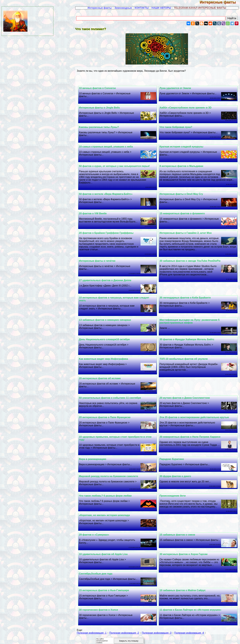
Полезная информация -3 (157, 638)
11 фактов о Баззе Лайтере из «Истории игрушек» (193, 615)
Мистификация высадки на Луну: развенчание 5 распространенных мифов (192, 324)
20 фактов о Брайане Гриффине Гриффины (112, 236)
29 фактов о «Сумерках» (100, 537)
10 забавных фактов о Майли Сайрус (185, 596)
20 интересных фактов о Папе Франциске (110, 420)
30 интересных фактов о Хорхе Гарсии (186, 557)
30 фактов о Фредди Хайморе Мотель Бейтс (190, 342)
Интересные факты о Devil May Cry (184, 194)
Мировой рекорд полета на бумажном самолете (114, 479)
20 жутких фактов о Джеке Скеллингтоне (188, 401)
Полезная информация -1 (92, 638)
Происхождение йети (175, 499)
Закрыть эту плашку (129, 641)
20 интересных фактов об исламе (106, 381)
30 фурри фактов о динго (178, 479)
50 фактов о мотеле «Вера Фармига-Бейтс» (111, 194)
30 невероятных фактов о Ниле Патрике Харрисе (193, 440)
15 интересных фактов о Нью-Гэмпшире (110, 596)
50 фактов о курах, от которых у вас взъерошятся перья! (120, 166)
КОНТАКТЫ (142, 8)
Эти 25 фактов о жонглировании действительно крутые (197, 420)
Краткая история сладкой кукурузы (184, 147)
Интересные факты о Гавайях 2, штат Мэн (188, 236)
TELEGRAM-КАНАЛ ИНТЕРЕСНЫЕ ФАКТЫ (200, 8)
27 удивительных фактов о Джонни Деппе (111, 283)
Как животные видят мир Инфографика (109, 362)
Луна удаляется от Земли (178, 88)
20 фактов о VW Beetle (98, 213)
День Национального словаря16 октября (110, 342)
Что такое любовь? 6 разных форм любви (111, 499)
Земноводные (123, 8)
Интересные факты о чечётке (103, 264)
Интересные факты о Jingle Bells (105, 108)
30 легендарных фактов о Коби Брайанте (188, 300)
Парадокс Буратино (175, 462)
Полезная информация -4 (189, 638)
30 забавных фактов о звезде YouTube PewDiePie (193, 264)
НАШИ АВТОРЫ (161, 8)
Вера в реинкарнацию (98, 462)
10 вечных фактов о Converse (103, 88)
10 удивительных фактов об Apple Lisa (109, 557)
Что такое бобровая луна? (179, 127)
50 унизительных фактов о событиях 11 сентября (116, 401)
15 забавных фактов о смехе (180, 537)
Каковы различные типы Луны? (105, 127)
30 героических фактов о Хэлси (104, 615)
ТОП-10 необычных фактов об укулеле (187, 362)
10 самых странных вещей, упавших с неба (112, 147)
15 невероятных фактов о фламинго (185, 213)
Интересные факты (220, 2)
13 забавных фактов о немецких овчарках (111, 323)
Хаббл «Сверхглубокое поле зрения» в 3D (188, 108)
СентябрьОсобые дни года (101, 576)
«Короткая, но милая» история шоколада (110, 518)
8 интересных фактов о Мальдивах (184, 166)
